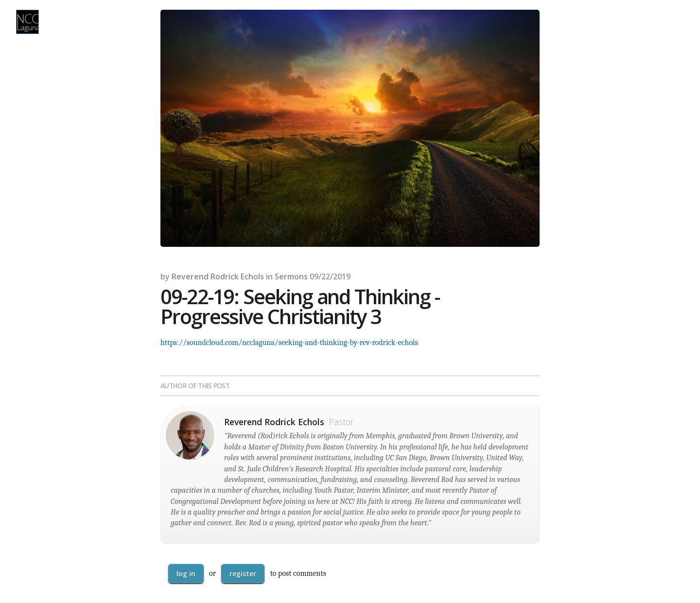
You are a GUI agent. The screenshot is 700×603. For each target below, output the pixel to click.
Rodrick (225, 276)
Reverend (190, 276)
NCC (27, 22)
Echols (252, 276)
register (243, 574)
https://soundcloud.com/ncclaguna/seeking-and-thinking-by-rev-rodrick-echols (289, 343)
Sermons (291, 276)
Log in (186, 574)
